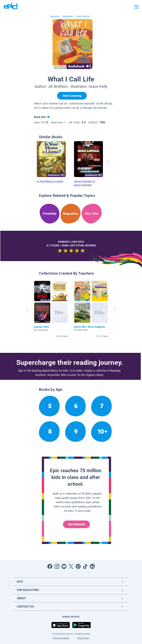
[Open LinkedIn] (92, 566)
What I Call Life (83, 16)
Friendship (55, 16)
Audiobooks (68, 16)
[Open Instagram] (57, 566)
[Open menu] (136, 7)
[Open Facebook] (50, 566)
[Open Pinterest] (78, 566)
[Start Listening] (72, 96)
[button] (51, 310)
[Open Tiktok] (85, 566)
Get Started (76, 524)
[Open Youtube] (64, 566)
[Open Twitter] (71, 566)
